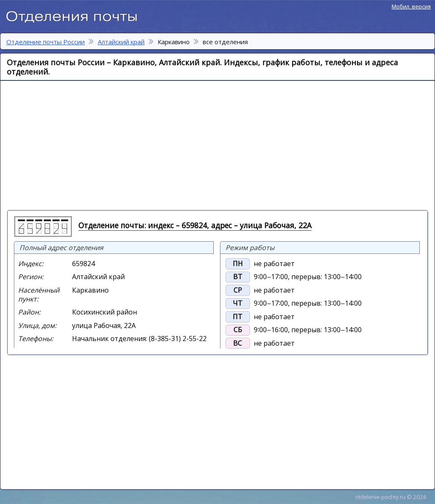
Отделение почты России (76, 15)
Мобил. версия (411, 6)
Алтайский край (121, 42)
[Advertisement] (163, 145)
